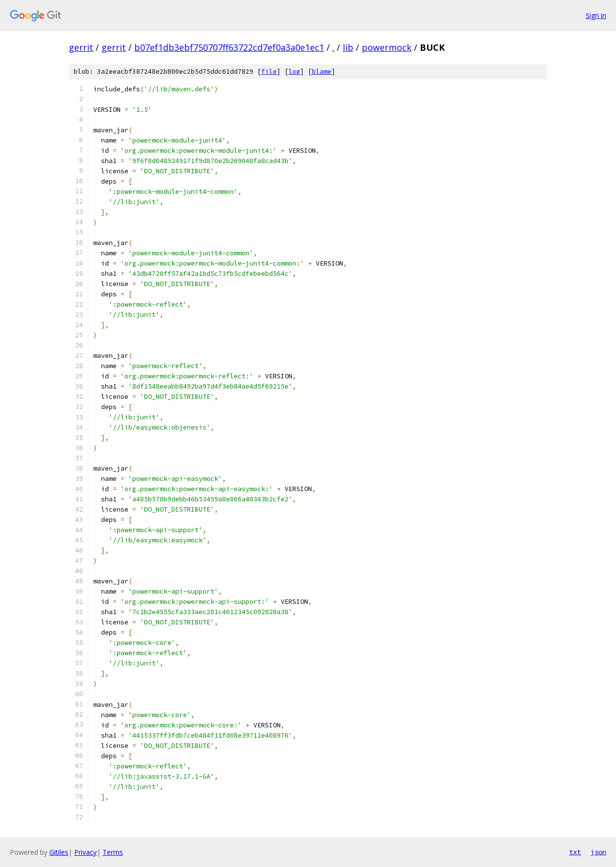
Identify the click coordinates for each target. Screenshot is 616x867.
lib (348, 47)
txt (575, 852)
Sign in (596, 15)
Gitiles (59, 852)
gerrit (81, 47)
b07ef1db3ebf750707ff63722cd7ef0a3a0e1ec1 (229, 47)
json (598, 852)
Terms (113, 852)
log (294, 72)
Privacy (85, 852)
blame (322, 72)
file (269, 72)
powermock (387, 47)
